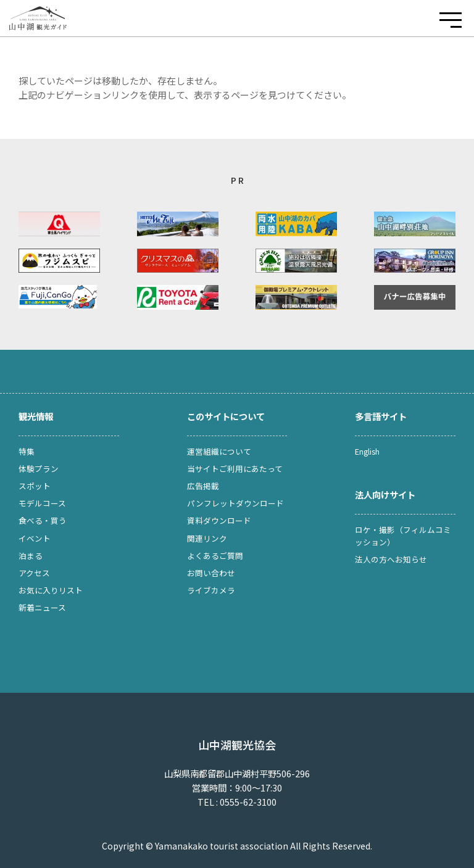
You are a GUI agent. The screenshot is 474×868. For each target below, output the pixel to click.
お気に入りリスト (51, 590)
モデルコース (42, 503)
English (367, 451)
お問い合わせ (211, 573)
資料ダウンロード (219, 520)
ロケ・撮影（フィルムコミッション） (403, 536)
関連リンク (207, 538)
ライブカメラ (211, 590)
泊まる (31, 556)
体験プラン (39, 469)
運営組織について (219, 451)
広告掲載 (203, 486)
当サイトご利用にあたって (235, 469)
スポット (35, 486)
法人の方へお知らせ (391, 559)
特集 (27, 451)
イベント (35, 538)
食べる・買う (43, 520)
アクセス (34, 573)
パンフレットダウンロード (235, 503)
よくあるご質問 (215, 556)
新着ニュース (42, 607)
